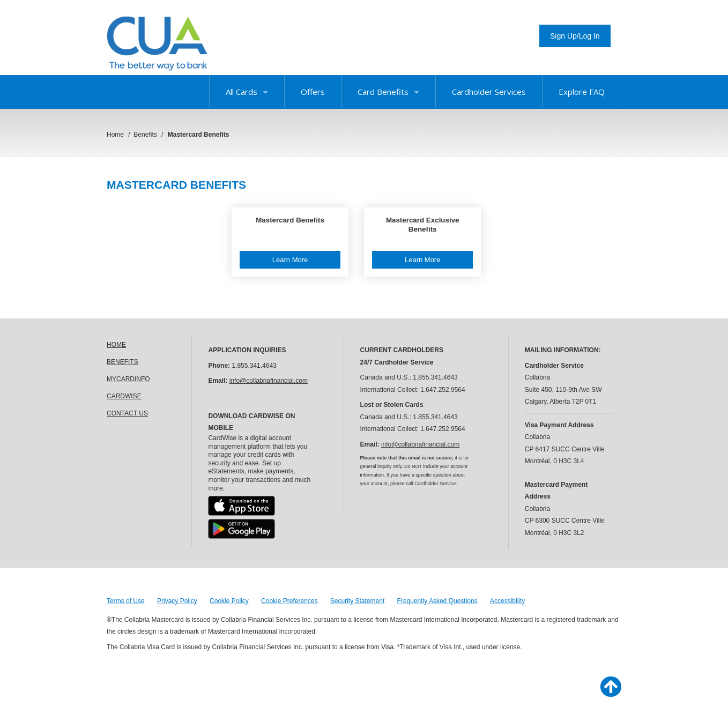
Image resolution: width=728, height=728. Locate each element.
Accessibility (507, 601)
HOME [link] (116, 345)
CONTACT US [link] (127, 413)
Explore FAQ (582, 92)
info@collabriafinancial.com (269, 381)
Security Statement (357, 601)
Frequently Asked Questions (437, 601)
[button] (290, 242)
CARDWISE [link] (124, 396)
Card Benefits (388, 92)
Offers (313, 92)
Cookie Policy (229, 601)
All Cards (247, 92)
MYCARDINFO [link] (128, 379)
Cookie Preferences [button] (289, 601)
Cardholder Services (489, 92)
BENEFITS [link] (122, 362)
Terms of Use (126, 601)
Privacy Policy (177, 601)
